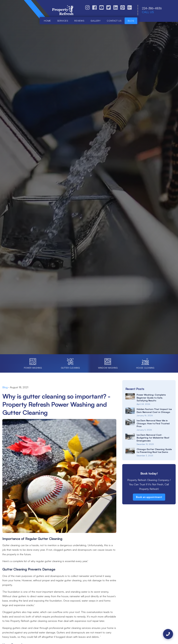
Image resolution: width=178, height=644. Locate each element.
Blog (131, 21)
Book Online (69, 202)
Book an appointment (149, 497)
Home (47, 21)
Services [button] (63, 21)
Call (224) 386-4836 (104, 202)
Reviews (79, 21)
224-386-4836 (152, 8)
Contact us (114, 21)
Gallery (96, 21)
